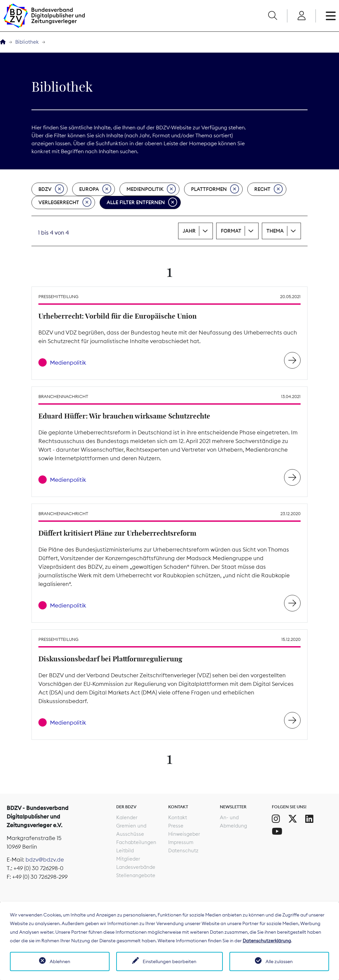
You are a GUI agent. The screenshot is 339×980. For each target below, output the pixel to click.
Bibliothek (27, 42)
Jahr (189, 231)
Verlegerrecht (65, 202)
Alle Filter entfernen (142, 202)
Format (231, 231)
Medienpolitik (151, 189)
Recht (268, 189)
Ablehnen (60, 961)
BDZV (51, 189)
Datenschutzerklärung (267, 941)
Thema (275, 231)
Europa (95, 189)
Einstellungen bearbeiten (169, 961)
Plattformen (215, 189)
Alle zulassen (279, 961)
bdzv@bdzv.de (45, 860)
